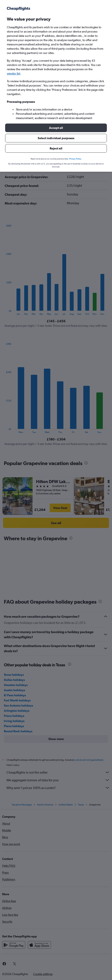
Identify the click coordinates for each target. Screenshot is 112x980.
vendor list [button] (13, 73)
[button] (56, 128)
